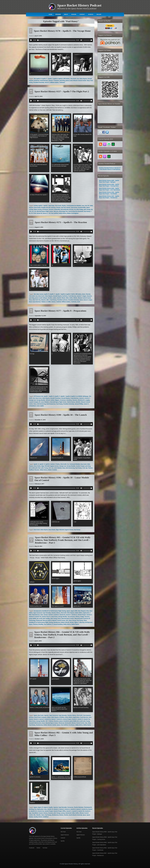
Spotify (63, 841)
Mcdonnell (39, 620)
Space (31, 624)
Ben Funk (41, 715)
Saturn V (47, 82)
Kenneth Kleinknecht (35, 723)
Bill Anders (67, 79)
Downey (53, 208)
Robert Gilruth (65, 622)
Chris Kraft (58, 206)
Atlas (88, 611)
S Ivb (35, 213)
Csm (78, 79)
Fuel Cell (63, 208)
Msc (67, 620)
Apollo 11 (45, 79)
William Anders (54, 82)
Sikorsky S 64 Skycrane (86, 622)
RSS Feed (63, 832)
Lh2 (30, 211)
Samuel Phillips (79, 404)
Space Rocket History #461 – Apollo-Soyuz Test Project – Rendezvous (109, 197)
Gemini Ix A (34, 811)
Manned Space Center (68, 619)
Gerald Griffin (82, 208)
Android (63, 838)
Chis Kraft (73, 79)
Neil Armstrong (41, 404)
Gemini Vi (32, 617)
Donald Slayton (57, 296)
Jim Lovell (32, 468)
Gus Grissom (71, 617)
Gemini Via (38, 617)
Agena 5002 (74, 611)
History (78, 617)
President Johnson (62, 300)
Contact (82, 14)
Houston (57, 81)
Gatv (42, 615)
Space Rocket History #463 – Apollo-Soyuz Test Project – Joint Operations (109, 189)
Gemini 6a (63, 615)
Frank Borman (44, 81)
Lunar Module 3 (45, 402)
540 (35, 79)
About (66, 14)
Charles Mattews (79, 807)
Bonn (84, 294)
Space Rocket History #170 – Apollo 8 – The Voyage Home (62, 31)
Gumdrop (69, 400)
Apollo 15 (42, 464)
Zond (79, 302)
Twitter (38, 848)
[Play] (31, 40)
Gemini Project (82, 615)
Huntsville (57, 209)
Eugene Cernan (54, 466)
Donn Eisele (37, 208)
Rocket (72, 622)
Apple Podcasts (65, 835)
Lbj (92, 209)
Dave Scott (41, 296)
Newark (43, 300)
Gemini (68, 208)
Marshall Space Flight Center (45, 211)
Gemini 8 (73, 809)
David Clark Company (40, 717)
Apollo (51, 807)
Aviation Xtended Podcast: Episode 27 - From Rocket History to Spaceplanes (110, 169)
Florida (58, 208)
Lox (35, 211)
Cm (68, 464)
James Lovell (69, 81)
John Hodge (80, 209)
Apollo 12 (36, 464)
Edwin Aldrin (79, 613)
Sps (87, 468)
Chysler (64, 206)
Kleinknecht (81, 400)
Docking (31, 809)
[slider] (56, 40)
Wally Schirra (63, 213)
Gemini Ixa (41, 811)
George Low (32, 400)
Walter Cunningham (73, 213)
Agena (68, 611)
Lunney (63, 813)
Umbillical (46, 817)
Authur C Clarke (55, 464)
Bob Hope (52, 206)
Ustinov (53, 302)
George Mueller (41, 400)
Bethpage (85, 396)
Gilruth (48, 400)
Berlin (73, 294)
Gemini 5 (57, 615)
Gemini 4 (51, 615)
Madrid (59, 298)
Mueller (39, 815)
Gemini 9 (79, 809)
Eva (35, 809)
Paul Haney (87, 211)
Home (50, 14)
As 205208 (79, 396)
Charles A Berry (56, 613)
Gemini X (88, 811)
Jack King (62, 81)
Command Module (75, 464)
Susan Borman (37, 302)
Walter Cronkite (52, 470)
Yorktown (62, 82)
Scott (38, 406)
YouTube (45, 848)
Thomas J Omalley (38, 624)
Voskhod (59, 302)
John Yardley (46, 619)
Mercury (56, 211)
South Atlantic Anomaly (75, 815)
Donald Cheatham (56, 398)
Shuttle (66, 815)
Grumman (45, 209)
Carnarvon (70, 807)
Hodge (82, 617)
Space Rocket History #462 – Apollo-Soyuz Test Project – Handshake (109, 193)
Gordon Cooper (80, 466)
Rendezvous (57, 622)
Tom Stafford (55, 213)
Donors (74, 14)
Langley (88, 400)
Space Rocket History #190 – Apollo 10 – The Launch (61, 415)
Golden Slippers (55, 400)
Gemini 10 (50, 809)
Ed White (62, 717)
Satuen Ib (39, 213)
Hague (84, 296)
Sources (91, 14)
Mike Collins (69, 298)
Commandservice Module (74, 206)
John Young (87, 209)
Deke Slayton (83, 79)
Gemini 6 (82, 398)
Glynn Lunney (38, 209)
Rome (81, 300)
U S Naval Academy (57, 624)
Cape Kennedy (47, 613)
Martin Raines (71, 402)
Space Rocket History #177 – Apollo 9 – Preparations (60, 311)
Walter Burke (75, 624)
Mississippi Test (63, 211)
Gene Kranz (74, 208)
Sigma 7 (77, 622)
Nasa (88, 81)
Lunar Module (58, 468)
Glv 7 (47, 721)
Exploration (86, 613)
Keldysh (45, 298)
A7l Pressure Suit (39, 396)
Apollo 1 (41, 206)
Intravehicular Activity (67, 209)
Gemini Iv (74, 615)
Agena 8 (46, 807)
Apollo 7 (50, 79)
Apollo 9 (61, 79)
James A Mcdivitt (64, 721)
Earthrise (37, 81)
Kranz (59, 619)
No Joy (74, 620)
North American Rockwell (76, 211)
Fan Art (99, 14)
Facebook (32, 848)
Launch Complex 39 (35, 402)
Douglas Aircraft (46, 208)
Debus (49, 717)
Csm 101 (87, 206)
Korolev (50, 298)
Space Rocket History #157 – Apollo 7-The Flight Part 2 (62, 91)
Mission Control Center (80, 81)
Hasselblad (35, 813)
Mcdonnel (61, 723)
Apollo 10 (39, 79)
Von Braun (72, 725)
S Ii (32, 213)
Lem (50, 468)
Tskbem (44, 302)
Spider (42, 406)
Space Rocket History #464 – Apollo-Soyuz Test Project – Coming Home (109, 185)
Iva (75, 209)
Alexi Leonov (40, 294)
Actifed (36, 206)
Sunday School (38, 817)
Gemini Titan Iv (46, 617)
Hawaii (41, 813)
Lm (33, 211)
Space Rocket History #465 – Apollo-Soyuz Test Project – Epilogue (109, 181)
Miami (64, 298)
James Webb (33, 619)
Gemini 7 (51, 81)
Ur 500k (49, 302)
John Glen (38, 468)
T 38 (49, 213)
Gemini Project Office (60, 811)
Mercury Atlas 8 (47, 620)
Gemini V (89, 615)
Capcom (46, 715)
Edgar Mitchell (45, 466)
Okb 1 (48, 300)
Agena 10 (41, 807)
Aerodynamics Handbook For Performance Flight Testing (50, 611)
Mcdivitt (78, 402)
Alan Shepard (82, 611)
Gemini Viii (81, 811)
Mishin (75, 298)
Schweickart (33, 406)
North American (51, 404)
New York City (37, 300)
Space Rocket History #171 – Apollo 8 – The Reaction (61, 222)
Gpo (30, 813)
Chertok (88, 294)
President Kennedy (39, 82)
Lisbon (55, 298)
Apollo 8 (55, 79)
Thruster (37, 470)
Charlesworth (88, 807)
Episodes (58, 14)
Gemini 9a (85, 809)
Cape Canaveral (38, 613)
